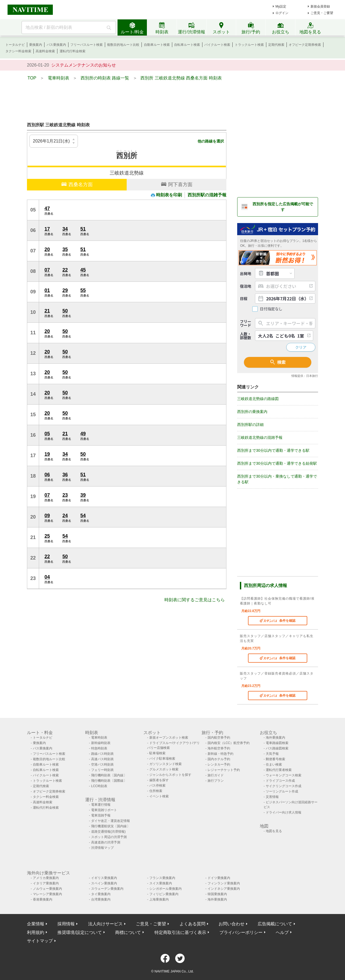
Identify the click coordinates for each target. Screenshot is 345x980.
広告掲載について (275, 924)
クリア (301, 347)
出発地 (246, 273)
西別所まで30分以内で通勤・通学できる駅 (273, 450)
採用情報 (66, 924)
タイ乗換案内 (101, 894)
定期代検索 (276, 45)
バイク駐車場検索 (162, 759)
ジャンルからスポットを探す (170, 775)
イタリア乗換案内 (46, 883)
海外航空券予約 (219, 748)
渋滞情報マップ (102, 848)
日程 (244, 298)
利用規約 (36, 932)
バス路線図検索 (277, 748)
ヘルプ (282, 932)
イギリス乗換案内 (104, 878)
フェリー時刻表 (102, 770)
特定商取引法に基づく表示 (180, 932)
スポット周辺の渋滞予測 (109, 837)
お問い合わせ (232, 924)
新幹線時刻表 (101, 743)
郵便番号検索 (275, 759)
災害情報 (272, 797)
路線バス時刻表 (102, 754)
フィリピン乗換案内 (164, 894)
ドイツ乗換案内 (219, 878)
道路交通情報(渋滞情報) (108, 832)
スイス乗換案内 (161, 883)
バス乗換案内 (56, 45)
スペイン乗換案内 (104, 883)
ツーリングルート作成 (282, 791)
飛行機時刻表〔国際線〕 (109, 781)
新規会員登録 (320, 6)
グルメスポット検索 (164, 769)
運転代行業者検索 (279, 770)
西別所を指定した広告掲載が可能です (283, 207)
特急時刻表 (99, 748)
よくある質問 (192, 924)
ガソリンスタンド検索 (165, 764)
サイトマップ (40, 941)
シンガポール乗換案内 (165, 889)
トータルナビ (15, 45)
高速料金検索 (45, 51)
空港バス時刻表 (102, 764)
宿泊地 (246, 286)
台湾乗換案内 (101, 899)
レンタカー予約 (219, 764)
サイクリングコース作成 (284, 786)
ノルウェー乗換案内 (47, 889)
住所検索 (156, 791)
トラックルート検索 (249, 45)
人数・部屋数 (246, 336)
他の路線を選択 (211, 141)
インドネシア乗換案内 (224, 889)
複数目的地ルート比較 (123, 45)
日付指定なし (271, 309)
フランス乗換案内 (162, 878)
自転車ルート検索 (187, 45)
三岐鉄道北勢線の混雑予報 (260, 437)
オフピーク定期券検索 (305, 45)
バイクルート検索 (217, 45)
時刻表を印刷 (166, 195)
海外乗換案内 (275, 738)
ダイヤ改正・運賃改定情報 (111, 821)
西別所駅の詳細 (250, 425)
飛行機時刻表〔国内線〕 (109, 775)
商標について (128, 932)
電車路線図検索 (277, 743)
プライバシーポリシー (241, 932)
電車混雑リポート (104, 810)
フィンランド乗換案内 (224, 883)
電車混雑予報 (101, 815)
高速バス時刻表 (102, 759)
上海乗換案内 (159, 899)
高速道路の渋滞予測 (106, 842)
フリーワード (246, 323)
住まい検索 (274, 764)
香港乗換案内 (43, 899)
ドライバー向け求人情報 (284, 812)
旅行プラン (216, 781)
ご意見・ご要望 (322, 13)
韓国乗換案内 (217, 894)
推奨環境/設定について (80, 932)
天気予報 (272, 754)
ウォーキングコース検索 (284, 775)
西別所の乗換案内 (252, 412)
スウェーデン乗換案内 (107, 889)
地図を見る (274, 831)
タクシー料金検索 (18, 51)
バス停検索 (157, 786)
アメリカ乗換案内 (46, 878)
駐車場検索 (157, 753)
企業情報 (36, 924)
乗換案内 (36, 45)
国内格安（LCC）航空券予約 (229, 743)
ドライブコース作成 (280, 781)
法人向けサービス (105, 924)
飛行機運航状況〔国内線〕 (111, 826)
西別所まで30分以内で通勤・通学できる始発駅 (277, 463)
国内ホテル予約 (219, 759)
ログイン (282, 13)
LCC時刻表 (99, 786)
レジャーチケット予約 (224, 770)
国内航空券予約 (219, 738)
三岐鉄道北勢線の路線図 (258, 399)
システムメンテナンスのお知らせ (84, 65)
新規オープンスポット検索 (169, 738)
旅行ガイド (216, 775)
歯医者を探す (159, 780)
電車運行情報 (101, 805)
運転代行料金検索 (73, 51)
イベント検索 (159, 796)
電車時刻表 (99, 738)
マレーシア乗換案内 (47, 894)
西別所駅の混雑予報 (207, 195)
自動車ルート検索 (157, 45)
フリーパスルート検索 (87, 45)
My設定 (281, 6)
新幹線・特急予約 (220, 754)
